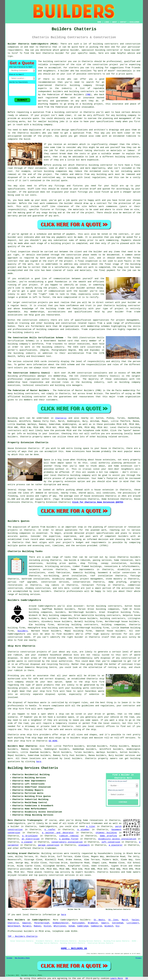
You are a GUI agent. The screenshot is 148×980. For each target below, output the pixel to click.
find (49, 746)
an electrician (31, 839)
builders (60, 612)
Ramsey (38, 926)
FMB (88, 95)
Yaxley (135, 920)
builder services (125, 755)
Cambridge (83, 926)
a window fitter (69, 839)
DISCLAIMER (134, 22)
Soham (72, 926)
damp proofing (108, 836)
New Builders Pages (22, 958)
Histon (47, 926)
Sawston (27, 923)
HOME (99, 22)
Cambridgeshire (69, 920)
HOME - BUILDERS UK (74, 948)
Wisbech (109, 926)
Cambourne (96, 926)
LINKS (107, 22)
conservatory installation (67, 842)
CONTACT (123, 22)
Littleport (133, 923)
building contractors (113, 618)
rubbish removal (69, 836)
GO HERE (53, 741)
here (39, 762)
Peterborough (42, 923)
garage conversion (49, 845)
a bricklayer (30, 836)
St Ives (113, 920)
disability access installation (117, 839)
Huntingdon (78, 923)
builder (79, 637)
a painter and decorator (58, 833)
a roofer (50, 830)
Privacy (139, 958)
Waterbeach (14, 926)
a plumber (83, 830)
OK (127, 978)
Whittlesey (60, 926)
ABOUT (115, 22)
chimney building (106, 833)
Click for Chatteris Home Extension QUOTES (98, 502)
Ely (118, 926)
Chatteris (61, 418)
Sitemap (9, 958)
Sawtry (105, 923)
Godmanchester (61, 923)
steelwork (84, 845)
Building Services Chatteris (33, 768)
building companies (113, 625)
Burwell (27, 926)
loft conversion (111, 842)
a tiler (91, 826)
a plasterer (116, 845)
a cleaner (27, 842)
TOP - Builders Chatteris (23, 936)
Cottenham (118, 923)
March (125, 920)
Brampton (93, 923)
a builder (14, 826)
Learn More (117, 978)
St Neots (99, 920)
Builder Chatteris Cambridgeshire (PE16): (33, 44)
